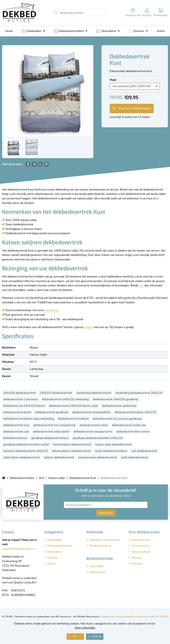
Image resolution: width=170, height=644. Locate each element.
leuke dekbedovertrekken (111, 451)
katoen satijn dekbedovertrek (114, 445)
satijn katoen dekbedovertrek (21, 457)
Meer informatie (85, 628)
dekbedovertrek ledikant (73, 419)
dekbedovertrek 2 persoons (21, 399)
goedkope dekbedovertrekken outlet (26, 445)
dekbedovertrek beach (17, 412)
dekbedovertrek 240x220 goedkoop (116, 399)
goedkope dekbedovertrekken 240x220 (98, 438)
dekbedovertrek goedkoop (52, 412)
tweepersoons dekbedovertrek (98, 457)
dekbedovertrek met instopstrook (54, 425)
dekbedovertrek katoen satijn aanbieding (29, 419)
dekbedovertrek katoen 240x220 (135, 412)
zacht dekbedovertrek (134, 457)
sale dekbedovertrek (144, 451)
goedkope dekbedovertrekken (50, 438)
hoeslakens (52, 310)
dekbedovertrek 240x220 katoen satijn (73, 406)
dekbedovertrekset (15, 438)
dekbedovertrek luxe (16, 425)
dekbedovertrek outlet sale (129, 425)
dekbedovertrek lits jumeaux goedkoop (117, 419)
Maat (113, 80)
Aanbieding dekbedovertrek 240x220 (139, 393)
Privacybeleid (140, 617)
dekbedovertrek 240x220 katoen (24, 406)
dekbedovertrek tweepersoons (93, 432)
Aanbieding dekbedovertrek (94, 393)
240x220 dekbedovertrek (56, 393)
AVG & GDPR (159, 617)
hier (141, 285)
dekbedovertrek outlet (94, 425)
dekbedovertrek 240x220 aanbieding (65, 399)
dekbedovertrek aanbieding (119, 406)
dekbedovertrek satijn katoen (51, 432)
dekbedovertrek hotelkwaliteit (91, 412)
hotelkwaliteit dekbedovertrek (72, 445)
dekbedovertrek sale (16, 432)
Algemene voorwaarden (116, 617)
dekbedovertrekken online (133, 432)
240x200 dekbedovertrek (19, 393)
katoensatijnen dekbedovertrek (72, 451)
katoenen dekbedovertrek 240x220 (26, 451)
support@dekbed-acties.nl (19, 549)
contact (89, 327)
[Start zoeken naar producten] (55, 13)
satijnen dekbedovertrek (59, 457)
